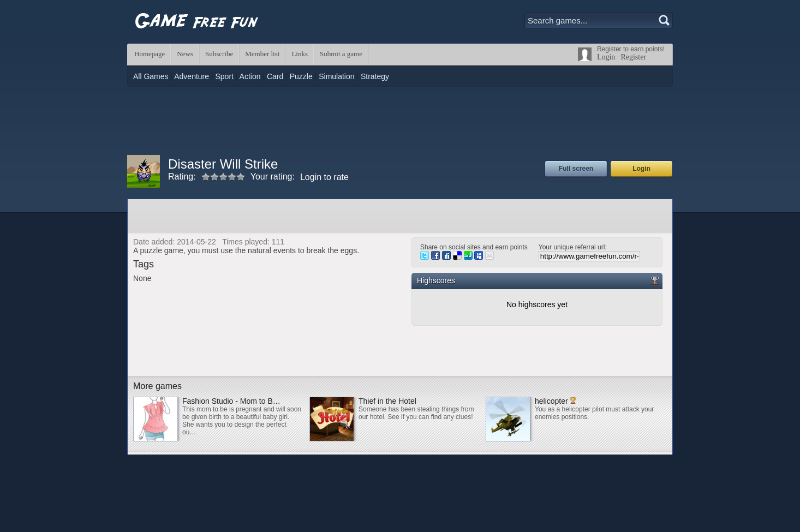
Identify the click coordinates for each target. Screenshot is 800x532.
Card (275, 76)
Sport (224, 76)
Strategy (375, 76)
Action (250, 76)
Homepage (150, 54)
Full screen (576, 169)
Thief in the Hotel (387, 401)
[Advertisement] (400, 119)
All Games (151, 76)
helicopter (551, 401)
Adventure (192, 76)
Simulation (336, 76)
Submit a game (341, 54)
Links (300, 54)
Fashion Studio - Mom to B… (231, 401)
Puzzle (301, 76)
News (185, 54)
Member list (262, 54)
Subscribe (219, 54)
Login (606, 57)
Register (633, 57)
